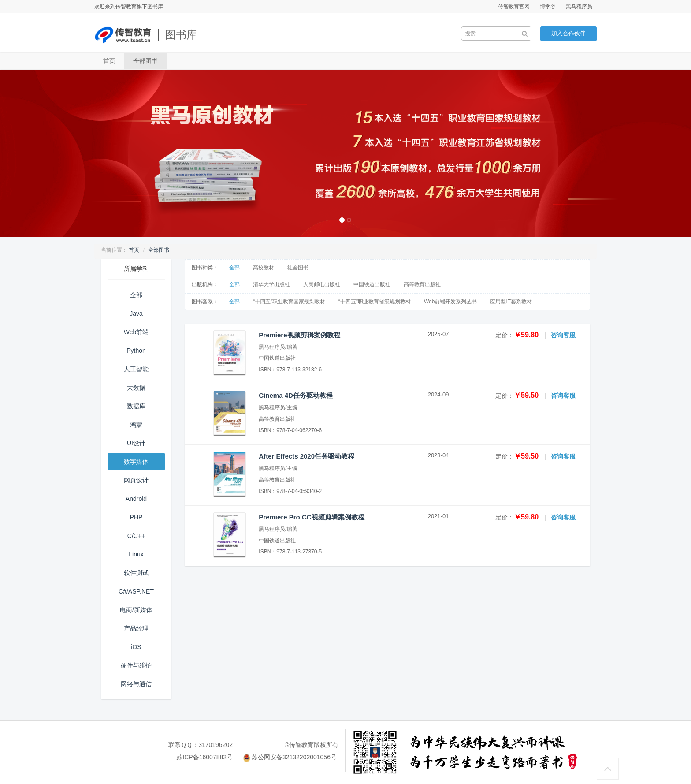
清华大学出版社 (271, 284)
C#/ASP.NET (136, 591)
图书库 (181, 35)
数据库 (136, 406)
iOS (136, 647)
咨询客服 (563, 335)
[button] (52, 153)
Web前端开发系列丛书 (450, 302)
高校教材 (264, 268)
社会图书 (298, 268)
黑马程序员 (579, 7)
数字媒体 (136, 462)
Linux (136, 554)
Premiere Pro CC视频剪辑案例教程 (311, 517)
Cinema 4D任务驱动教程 (296, 395)
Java (136, 314)
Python (136, 351)
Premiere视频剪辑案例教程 (299, 335)
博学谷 (548, 7)
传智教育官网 (514, 7)
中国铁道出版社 (372, 284)
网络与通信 (136, 684)
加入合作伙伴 (568, 33)
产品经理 (136, 628)
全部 (136, 295)
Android (136, 499)
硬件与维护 (136, 665)
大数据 (136, 388)
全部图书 (145, 61)
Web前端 (136, 332)
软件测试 (136, 573)
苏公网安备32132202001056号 (294, 757)
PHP (136, 517)
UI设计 (136, 443)
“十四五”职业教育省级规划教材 (375, 302)
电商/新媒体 (136, 610)
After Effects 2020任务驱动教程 (306, 456)
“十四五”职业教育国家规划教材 (289, 302)
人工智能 (136, 369)
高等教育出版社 (422, 284)
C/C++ (136, 536)
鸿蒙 (136, 425)
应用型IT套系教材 (511, 302)
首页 (109, 61)
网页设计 (136, 480)
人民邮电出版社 (322, 284)
